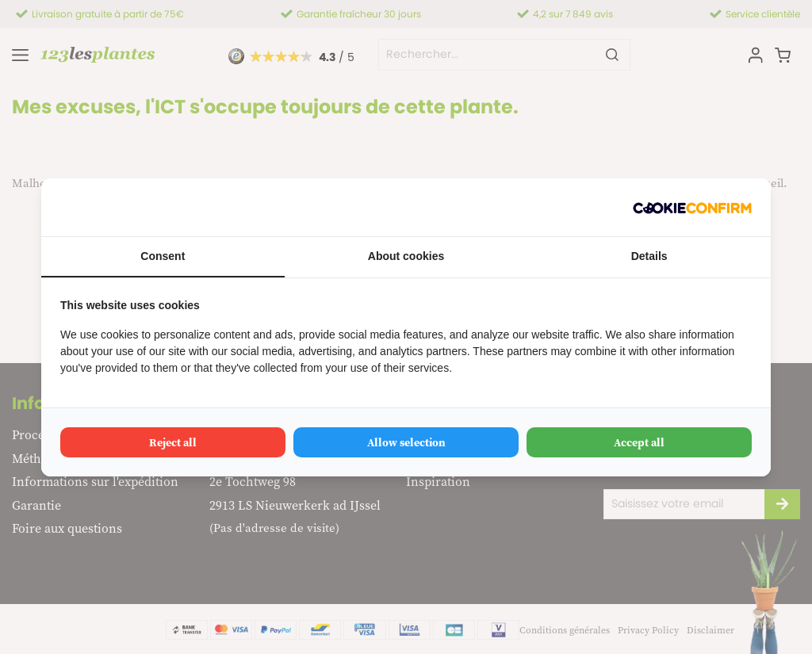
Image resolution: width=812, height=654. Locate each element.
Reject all (173, 442)
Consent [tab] (163, 256)
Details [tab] (649, 256)
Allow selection (406, 442)
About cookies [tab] (406, 256)
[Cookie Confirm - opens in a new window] (692, 207)
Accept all (639, 442)
